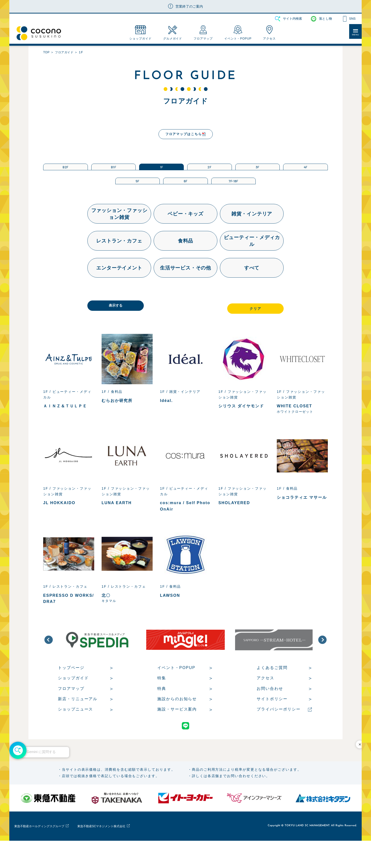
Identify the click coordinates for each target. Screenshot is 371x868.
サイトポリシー (272, 722)
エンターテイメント (119, 290)
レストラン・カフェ (119, 263)
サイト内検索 (292, 19)
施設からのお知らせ (177, 722)
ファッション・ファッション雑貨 (119, 236)
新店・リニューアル (78, 722)
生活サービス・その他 (185, 290)
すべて (252, 290)
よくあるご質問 (272, 691)
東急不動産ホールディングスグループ (47, 853)
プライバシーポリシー (279, 733)
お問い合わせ (270, 712)
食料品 (185, 263)
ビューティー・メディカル (252, 263)
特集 (162, 702)
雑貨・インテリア (252, 236)
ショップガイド (73, 702)
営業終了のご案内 (189, 6)
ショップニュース (75, 733)
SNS (352, 19)
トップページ (71, 691)
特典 (162, 712)
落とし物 (326, 19)
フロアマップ (71, 712)
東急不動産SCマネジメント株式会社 (126, 853)
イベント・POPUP (176, 691)
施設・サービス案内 (177, 733)
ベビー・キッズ (185, 236)
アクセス (265, 702)
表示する (134, 329)
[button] (49, 663)
